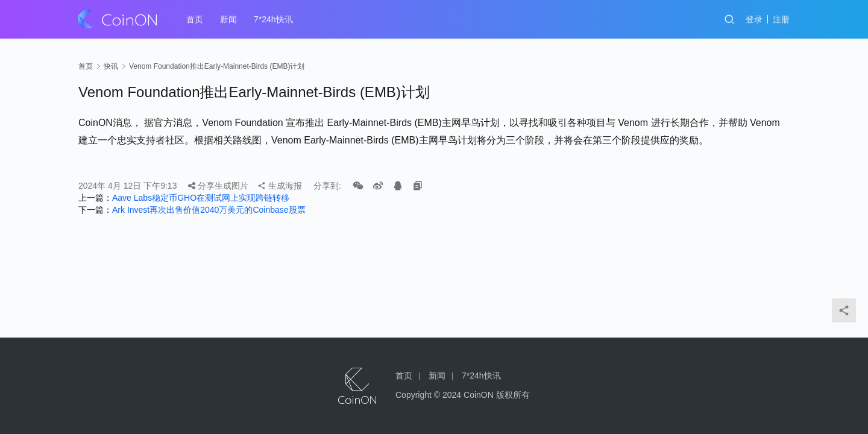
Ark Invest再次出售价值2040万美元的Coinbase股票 (209, 210)
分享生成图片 (218, 186)
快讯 (111, 66)
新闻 (228, 19)
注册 (781, 19)
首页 (195, 19)
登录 (754, 19)
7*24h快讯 (273, 19)
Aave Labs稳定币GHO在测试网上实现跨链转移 (201, 198)
